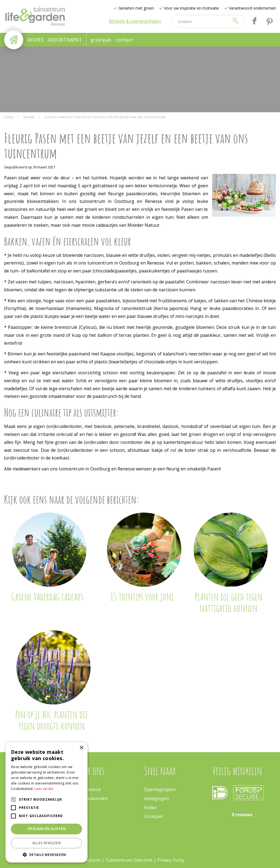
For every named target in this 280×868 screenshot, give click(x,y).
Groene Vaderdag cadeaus (47, 596)
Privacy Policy (171, 860)
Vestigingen (156, 798)
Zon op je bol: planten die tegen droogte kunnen (52, 720)
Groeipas (153, 816)
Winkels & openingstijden (135, 21)
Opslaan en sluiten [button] (46, 829)
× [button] (81, 748)
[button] (46, 854)
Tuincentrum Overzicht (129, 860)
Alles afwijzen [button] (47, 843)
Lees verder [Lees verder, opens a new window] (44, 789)
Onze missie (89, 789)
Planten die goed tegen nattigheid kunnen (228, 602)
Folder (151, 807)
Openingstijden (160, 789)
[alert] (46, 802)
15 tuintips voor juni (142, 596)
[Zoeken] (201, 21)
